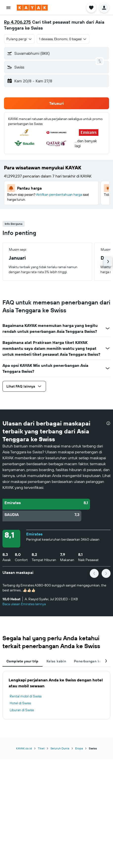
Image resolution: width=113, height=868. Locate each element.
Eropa (79, 748)
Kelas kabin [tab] (56, 661)
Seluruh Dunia (60, 748)
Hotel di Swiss (20, 703)
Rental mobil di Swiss (26, 696)
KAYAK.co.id (24, 748)
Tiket (41, 748)
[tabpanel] (56, 695)
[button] (8, 8)
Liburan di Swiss (22, 710)
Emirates (34, 534)
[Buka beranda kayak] (32, 8)
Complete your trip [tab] (23, 661)
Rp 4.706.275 (17, 22)
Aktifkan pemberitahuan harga (59, 195)
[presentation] (108, 423)
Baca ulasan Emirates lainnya (24, 604)
